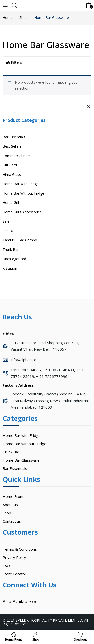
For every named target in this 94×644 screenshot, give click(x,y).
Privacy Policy (14, 557)
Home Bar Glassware (21, 460)
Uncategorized (14, 259)
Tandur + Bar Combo (20, 240)
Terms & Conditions (20, 549)
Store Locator (14, 574)
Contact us (12, 521)
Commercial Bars (17, 156)
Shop (7, 513)
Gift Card (10, 165)
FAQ (6, 566)
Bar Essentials (14, 137)
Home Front (13, 496)
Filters (14, 62)
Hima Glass (12, 175)
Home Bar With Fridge (21, 184)
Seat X (8, 231)
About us (10, 505)
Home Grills (12, 203)
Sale (6, 221)
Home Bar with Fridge (22, 435)
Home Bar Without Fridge (23, 193)
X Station (10, 268)
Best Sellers (12, 146)
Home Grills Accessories (22, 212)
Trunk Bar (11, 250)
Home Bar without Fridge (24, 444)
